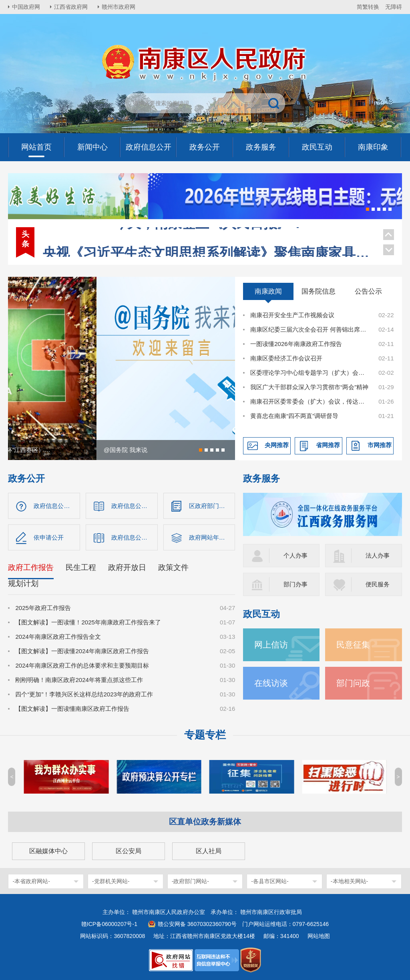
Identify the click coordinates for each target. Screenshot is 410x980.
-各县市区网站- (270, 881)
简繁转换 (368, 7)
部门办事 (295, 584)
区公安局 (129, 851)
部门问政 (353, 683)
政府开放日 (127, 567)
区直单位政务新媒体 (205, 822)
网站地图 (319, 936)
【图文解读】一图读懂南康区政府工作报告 (72, 709)
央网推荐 (277, 445)
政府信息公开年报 (135, 537)
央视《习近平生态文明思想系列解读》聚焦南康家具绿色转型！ (209, 236)
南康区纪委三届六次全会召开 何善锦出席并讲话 (310, 329)
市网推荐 (380, 445)
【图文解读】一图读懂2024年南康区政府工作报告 (82, 651)
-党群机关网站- (111, 881)
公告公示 (368, 291)
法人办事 (378, 555)
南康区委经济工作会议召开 (286, 358)
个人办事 (295, 555)
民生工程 (81, 567)
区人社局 (209, 851)
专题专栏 (205, 735)
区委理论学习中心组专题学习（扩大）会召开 (310, 373)
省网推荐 (328, 445)
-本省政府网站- (31, 881)
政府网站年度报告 (212, 537)
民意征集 (353, 645)
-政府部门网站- (190, 881)
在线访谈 (271, 683)
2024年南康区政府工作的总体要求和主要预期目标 (82, 665)
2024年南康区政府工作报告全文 (58, 637)
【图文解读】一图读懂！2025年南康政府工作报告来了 (88, 622)
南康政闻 (268, 291)
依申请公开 (49, 537)
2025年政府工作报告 (43, 608)
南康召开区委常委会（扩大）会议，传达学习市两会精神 (310, 401)
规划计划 (23, 583)
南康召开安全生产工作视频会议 (292, 315)
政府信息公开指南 (57, 506)
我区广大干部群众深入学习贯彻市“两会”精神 (309, 387)
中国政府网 (26, 7)
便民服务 (378, 584)
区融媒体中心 (48, 851)
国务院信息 (319, 291)
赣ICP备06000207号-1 (109, 924)
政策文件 (173, 567)
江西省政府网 (71, 7)
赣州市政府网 (119, 7)
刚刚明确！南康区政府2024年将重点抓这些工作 (79, 680)
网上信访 (271, 645)
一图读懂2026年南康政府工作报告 (296, 344)
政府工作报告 (31, 567)
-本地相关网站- (349, 881)
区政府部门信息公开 (212, 506)
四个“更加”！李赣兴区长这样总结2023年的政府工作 (84, 694)
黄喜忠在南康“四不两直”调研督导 (294, 416)
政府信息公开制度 (135, 506)
